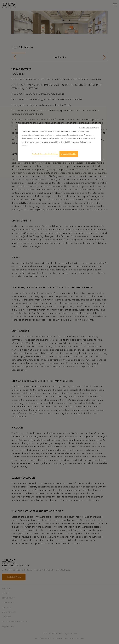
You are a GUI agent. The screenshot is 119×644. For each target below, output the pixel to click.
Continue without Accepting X (89, 128)
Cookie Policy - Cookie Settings (45, 154)
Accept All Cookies (69, 154)
